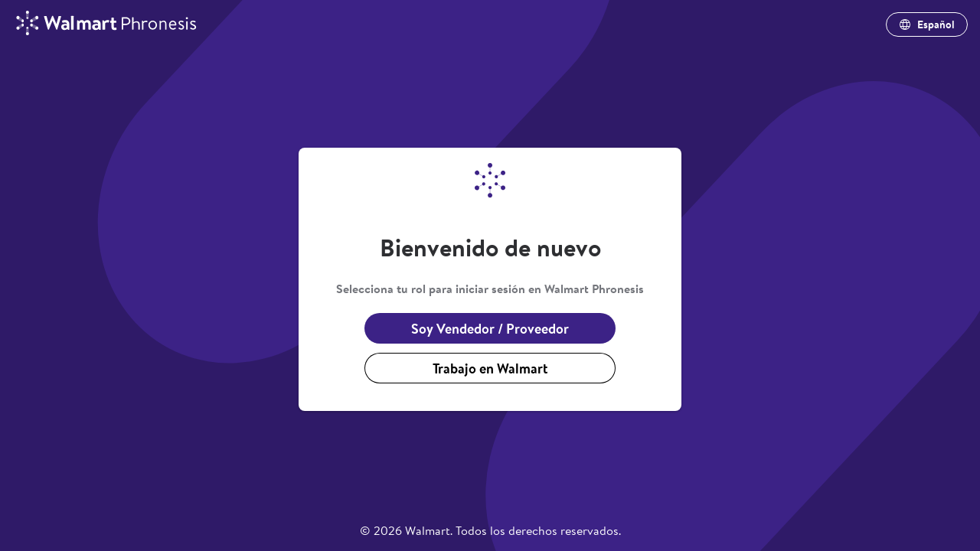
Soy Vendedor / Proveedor (490, 329)
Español (927, 24)
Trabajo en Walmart (490, 368)
